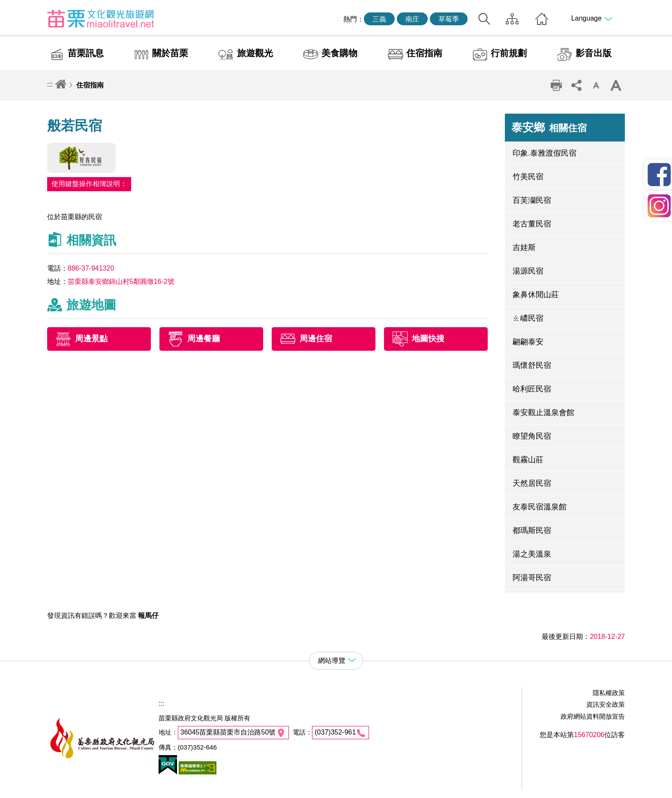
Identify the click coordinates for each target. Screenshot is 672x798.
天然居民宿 (532, 483)
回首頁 (542, 19)
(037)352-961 (335, 732)
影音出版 (594, 53)
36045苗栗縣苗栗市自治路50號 (228, 732)
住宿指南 (424, 53)
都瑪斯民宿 (532, 530)
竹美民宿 (528, 177)
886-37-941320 (91, 268)
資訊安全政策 (606, 704)
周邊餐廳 (204, 339)
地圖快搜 (428, 339)
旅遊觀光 (255, 53)
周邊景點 (91, 339)
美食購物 (339, 53)
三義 (379, 19)
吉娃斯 (524, 247)
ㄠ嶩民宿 (528, 318)
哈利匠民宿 (532, 389)
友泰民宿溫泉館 (540, 507)
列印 (556, 85)
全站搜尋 (484, 19)
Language (586, 18)
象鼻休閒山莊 (536, 295)
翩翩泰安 (528, 342)
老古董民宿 (532, 224)
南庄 (412, 19)
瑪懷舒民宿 (532, 365)
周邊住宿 (316, 339)
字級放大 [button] (616, 85)
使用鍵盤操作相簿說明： (89, 184)
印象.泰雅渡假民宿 (544, 153)
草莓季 (449, 19)
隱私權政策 (609, 693)
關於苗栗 (170, 53)
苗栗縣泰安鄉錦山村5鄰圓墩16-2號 (121, 282)
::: (339, 18)
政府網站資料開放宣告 (593, 716)
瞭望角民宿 (532, 436)
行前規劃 (509, 53)
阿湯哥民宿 (532, 578)
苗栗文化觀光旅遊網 (101, 18)
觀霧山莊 (528, 460)
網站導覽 (512, 19)
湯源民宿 (528, 271)
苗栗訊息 (86, 53)
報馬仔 (148, 616)
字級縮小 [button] (596, 85)
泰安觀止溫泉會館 (543, 413)
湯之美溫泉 (532, 554)
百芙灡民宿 (532, 200)
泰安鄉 (549, 127)
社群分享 (576, 85)
